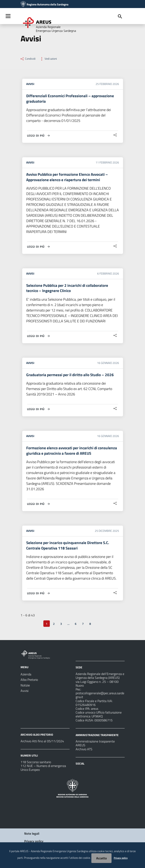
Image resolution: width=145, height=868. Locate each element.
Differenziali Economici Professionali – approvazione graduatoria (71, 99)
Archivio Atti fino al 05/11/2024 (42, 744)
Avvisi (30, 84)
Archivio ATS (84, 752)
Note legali (32, 837)
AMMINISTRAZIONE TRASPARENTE (97, 738)
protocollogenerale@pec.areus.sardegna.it (100, 698)
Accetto (101, 858)
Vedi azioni (48, 59)
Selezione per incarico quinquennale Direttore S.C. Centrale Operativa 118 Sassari (69, 548)
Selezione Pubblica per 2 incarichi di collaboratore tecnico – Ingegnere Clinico (69, 290)
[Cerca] (120, 16)
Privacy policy (121, 858)
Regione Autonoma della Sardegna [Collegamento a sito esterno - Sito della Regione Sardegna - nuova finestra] (47, 4)
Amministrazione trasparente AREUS (95, 746)
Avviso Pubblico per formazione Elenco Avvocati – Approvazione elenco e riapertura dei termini (69, 178)
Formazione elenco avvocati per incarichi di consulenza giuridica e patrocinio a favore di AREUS (70, 453)
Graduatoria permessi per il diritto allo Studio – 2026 (71, 377)
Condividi (28, 59)
